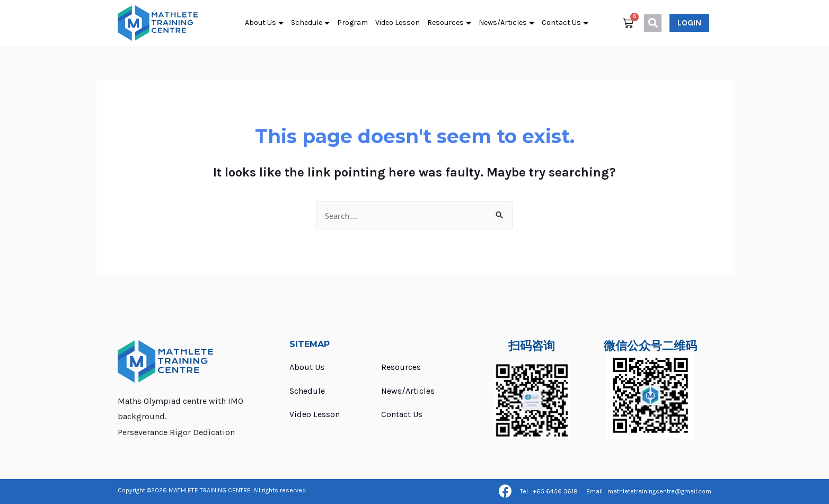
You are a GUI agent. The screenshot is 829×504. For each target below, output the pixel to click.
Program (352, 23)
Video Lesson (398, 23)
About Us (264, 23)
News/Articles (506, 23)
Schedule (310, 23)
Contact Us (565, 23)
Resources (449, 23)
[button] (689, 23)
